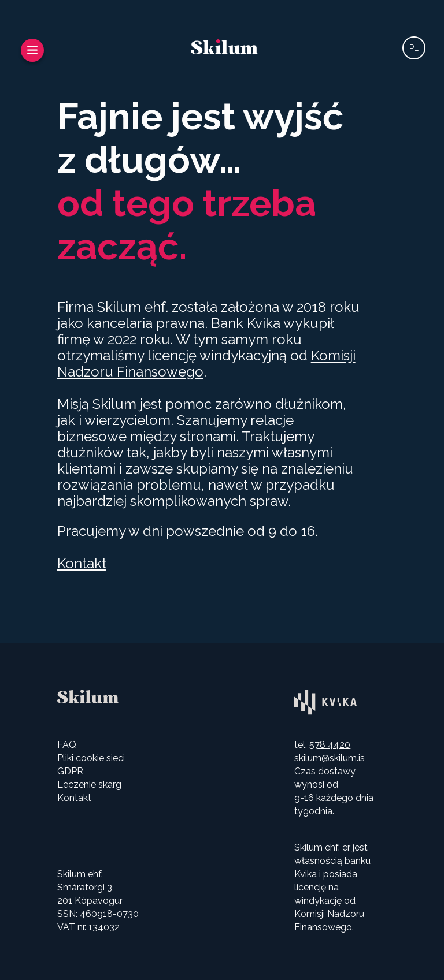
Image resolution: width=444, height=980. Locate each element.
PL (414, 48)
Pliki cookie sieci (91, 758)
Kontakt (82, 563)
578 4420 (330, 745)
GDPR (70, 771)
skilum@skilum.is (330, 758)
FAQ (67, 745)
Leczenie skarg (89, 785)
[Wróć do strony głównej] (224, 48)
